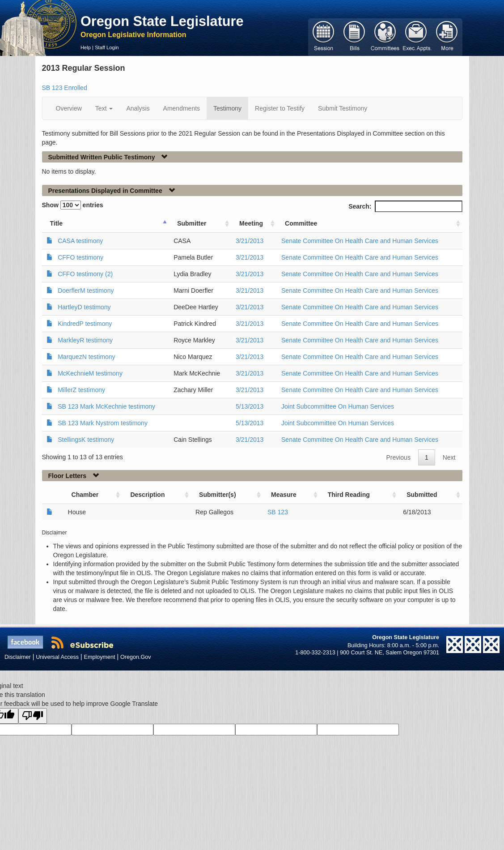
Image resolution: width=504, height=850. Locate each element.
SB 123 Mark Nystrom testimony (103, 423)
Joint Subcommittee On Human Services (338, 406)
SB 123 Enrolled (65, 88)
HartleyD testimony (84, 307)
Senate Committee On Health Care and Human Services (360, 241)
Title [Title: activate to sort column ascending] (57, 223)
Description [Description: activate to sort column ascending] (147, 495)
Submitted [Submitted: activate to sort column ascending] (422, 495)
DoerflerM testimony (86, 290)
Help (86, 47)
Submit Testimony (343, 108)
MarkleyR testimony (85, 340)
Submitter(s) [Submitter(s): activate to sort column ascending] (217, 495)
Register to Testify (280, 108)
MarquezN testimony (86, 357)
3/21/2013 (250, 241)
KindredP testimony (85, 324)
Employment (100, 657)
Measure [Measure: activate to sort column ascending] (284, 495)
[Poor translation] (33, 716)
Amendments (182, 108)
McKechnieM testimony (90, 373)
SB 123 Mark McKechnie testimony (106, 406)
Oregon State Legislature (162, 21)
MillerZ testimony (81, 390)
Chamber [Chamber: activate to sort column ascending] (85, 495)
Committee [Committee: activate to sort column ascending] (301, 223)
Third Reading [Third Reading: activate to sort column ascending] (349, 495)
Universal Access (57, 657)
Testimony (227, 108)
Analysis (138, 108)
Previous (398, 457)
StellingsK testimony (86, 440)
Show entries (73, 205)
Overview (69, 108)
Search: (405, 206)
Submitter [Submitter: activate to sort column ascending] (192, 223)
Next (449, 457)
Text (104, 108)
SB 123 (278, 512)
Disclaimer (18, 657)
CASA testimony (80, 241)
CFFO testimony (80, 257)
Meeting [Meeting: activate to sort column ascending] (251, 223)
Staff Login (107, 47)
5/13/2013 (250, 406)
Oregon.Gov (136, 657)
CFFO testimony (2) (85, 274)
